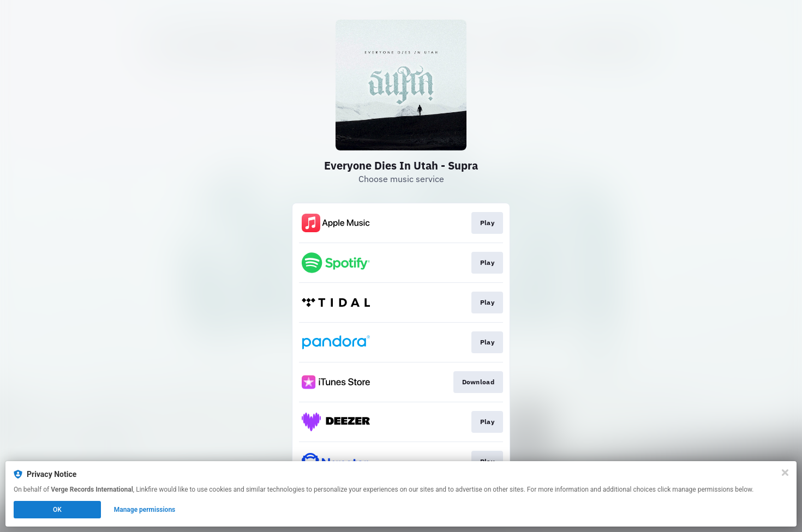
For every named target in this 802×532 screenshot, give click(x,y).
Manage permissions (145, 510)
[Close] (785, 473)
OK (57, 510)
